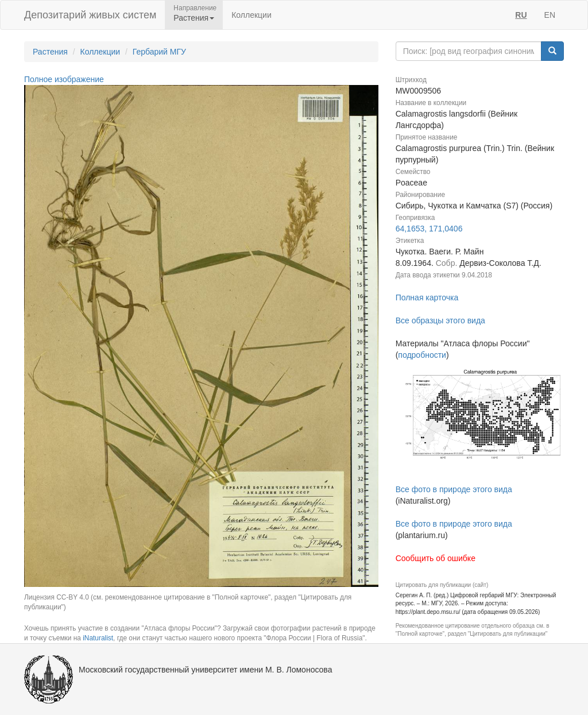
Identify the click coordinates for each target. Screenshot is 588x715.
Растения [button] (194, 18)
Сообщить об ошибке (436, 558)
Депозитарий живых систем (90, 15)
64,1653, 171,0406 (429, 229)
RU (521, 15)
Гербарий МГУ (159, 52)
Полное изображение (64, 79)
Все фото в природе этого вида (454, 489)
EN (550, 15)
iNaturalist (98, 638)
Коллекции (252, 15)
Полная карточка (427, 297)
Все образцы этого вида (440, 320)
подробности (422, 355)
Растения (50, 52)
